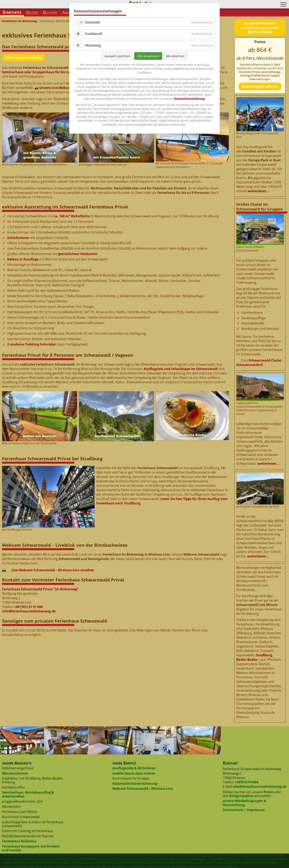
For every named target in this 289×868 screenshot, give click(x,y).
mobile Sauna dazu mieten (134, 773)
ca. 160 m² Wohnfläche (72, 216)
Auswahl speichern (118, 56)
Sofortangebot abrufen (24, 58)
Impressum (256, 810)
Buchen (50, 12)
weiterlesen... (258, 191)
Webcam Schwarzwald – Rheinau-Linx (143, 789)
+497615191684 (247, 782)
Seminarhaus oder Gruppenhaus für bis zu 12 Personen (46, 72)
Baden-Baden (247, 660)
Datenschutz (233, 810)
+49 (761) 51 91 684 (28, 607)
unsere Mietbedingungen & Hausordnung (244, 803)
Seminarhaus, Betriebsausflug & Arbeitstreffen (28, 794)
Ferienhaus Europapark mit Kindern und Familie (31, 848)
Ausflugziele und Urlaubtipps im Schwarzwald (181, 369)
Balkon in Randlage (23, 259)
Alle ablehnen (175, 56)
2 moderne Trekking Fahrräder (32, 344)
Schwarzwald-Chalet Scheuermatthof (259, 363)
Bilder (32, 12)
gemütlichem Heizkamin (78, 254)
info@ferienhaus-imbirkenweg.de (29, 611)
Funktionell (94, 34)
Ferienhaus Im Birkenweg (19, 21)
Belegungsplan (241, 796)
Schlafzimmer (18, 238)
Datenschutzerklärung (189, 99)
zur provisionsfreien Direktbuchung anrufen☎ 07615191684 (260, 28)
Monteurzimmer (15, 773)
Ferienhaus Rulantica (19, 841)
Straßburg (264, 655)
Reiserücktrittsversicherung (135, 784)
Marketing (93, 45)
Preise (268, 792)
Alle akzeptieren (148, 56)
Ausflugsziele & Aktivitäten (134, 768)
